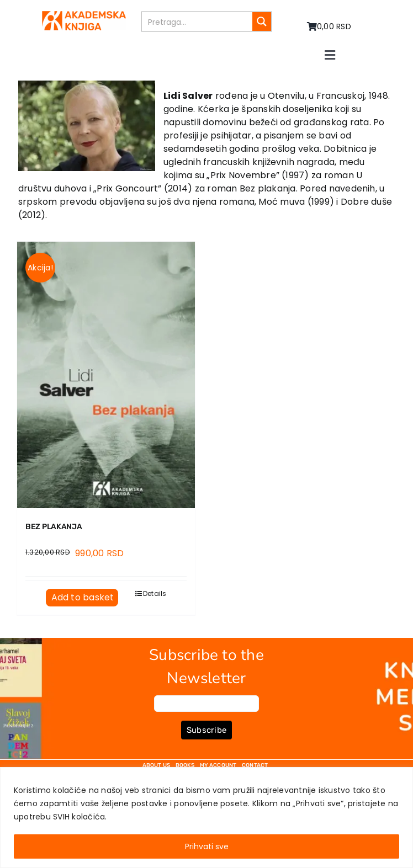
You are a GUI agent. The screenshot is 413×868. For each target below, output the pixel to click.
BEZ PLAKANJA (54, 527)
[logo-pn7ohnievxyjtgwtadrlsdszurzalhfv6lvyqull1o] (84, 15)
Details (155, 593)
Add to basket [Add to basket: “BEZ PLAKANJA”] (83, 597)
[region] (206, 818)
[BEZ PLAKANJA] (106, 375)
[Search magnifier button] (262, 22)
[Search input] (197, 22)
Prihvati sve (207, 846)
